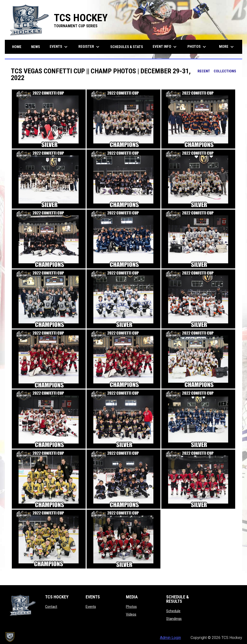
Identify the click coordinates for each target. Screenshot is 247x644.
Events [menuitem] (59, 47)
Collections (225, 71)
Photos (131, 607)
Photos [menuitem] (197, 47)
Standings (174, 619)
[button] (49, 119)
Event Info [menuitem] (165, 47)
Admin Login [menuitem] (170, 638)
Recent (204, 71)
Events (91, 607)
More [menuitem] (227, 47)
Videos (131, 614)
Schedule (173, 611)
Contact (51, 607)
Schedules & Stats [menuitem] (127, 47)
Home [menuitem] (17, 47)
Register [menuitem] (89, 47)
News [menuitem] (36, 47)
